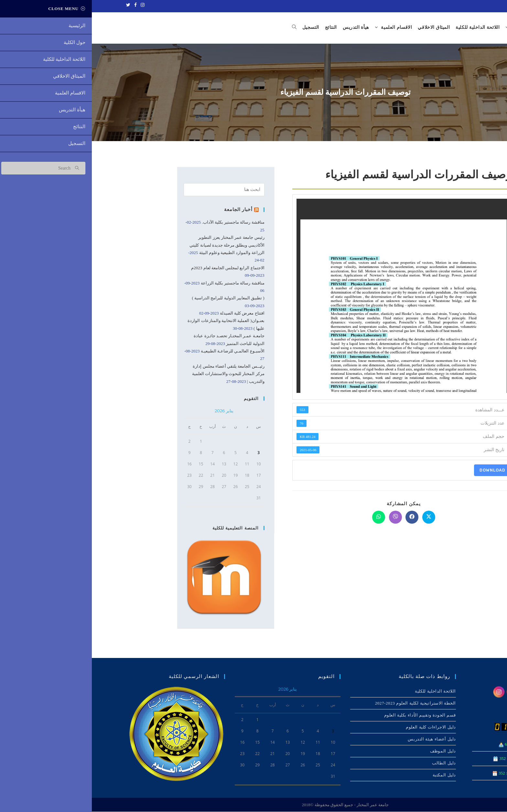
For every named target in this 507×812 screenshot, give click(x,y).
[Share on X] (337, 517)
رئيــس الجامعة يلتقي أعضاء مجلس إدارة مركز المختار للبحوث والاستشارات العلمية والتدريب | (136, 374)
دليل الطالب (352, 763)
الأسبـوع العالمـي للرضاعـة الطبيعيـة (141, 351)
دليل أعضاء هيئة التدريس (340, 739)
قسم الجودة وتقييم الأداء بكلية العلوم (328, 715)
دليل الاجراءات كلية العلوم (339, 727)
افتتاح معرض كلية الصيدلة (150, 313)
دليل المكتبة (352, 775)
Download (401, 470)
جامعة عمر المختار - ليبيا (466, 6)
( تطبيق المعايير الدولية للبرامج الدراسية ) (136, 298)
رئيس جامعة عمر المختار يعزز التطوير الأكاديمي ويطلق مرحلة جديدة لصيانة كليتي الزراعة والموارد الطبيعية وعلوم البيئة (135, 245)
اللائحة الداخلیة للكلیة (344, 691)
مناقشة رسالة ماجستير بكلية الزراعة (141, 283)
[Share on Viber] (304, 517)
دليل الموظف (351, 751)
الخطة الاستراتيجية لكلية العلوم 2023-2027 (324, 703)
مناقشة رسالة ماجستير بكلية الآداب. (141, 223)
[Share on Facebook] (320, 517)
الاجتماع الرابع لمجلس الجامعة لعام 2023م (136, 268)
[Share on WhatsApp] (287, 517)
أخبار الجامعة (147, 210)
